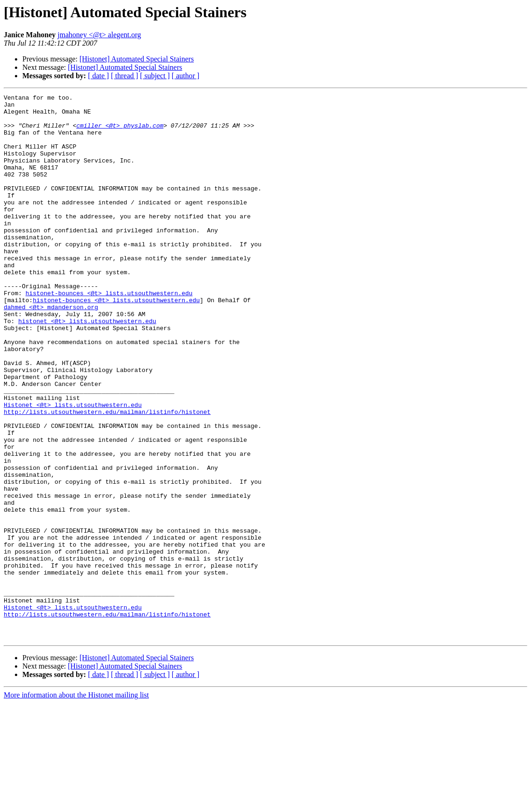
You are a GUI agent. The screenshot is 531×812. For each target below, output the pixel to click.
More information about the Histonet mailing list (76, 804)
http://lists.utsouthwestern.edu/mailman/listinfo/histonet (107, 476)
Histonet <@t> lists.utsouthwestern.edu (73, 467)
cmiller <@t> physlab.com (120, 132)
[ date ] (98, 76)
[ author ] (186, 76)
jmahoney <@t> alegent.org (100, 35)
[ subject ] (155, 76)
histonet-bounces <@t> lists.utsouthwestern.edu (109, 333)
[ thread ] (124, 76)
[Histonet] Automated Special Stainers (137, 59)
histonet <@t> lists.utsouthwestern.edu (87, 367)
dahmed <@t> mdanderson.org (51, 350)
